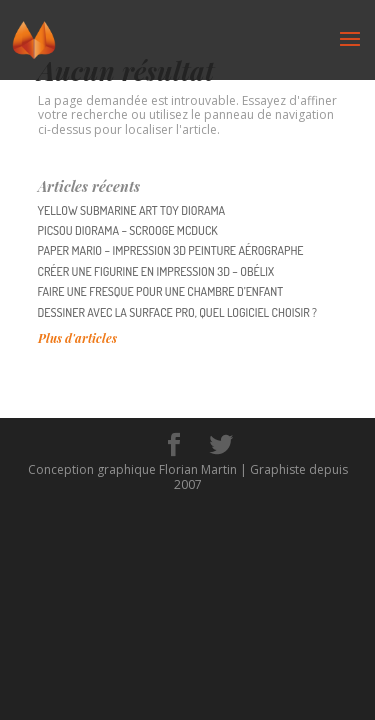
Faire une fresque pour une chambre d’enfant (161, 291)
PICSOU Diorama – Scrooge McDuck (128, 230)
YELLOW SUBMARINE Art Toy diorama (132, 210)
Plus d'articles (77, 338)
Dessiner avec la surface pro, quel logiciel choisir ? (177, 312)
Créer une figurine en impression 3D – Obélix (156, 271)
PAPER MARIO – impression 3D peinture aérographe (171, 250)
